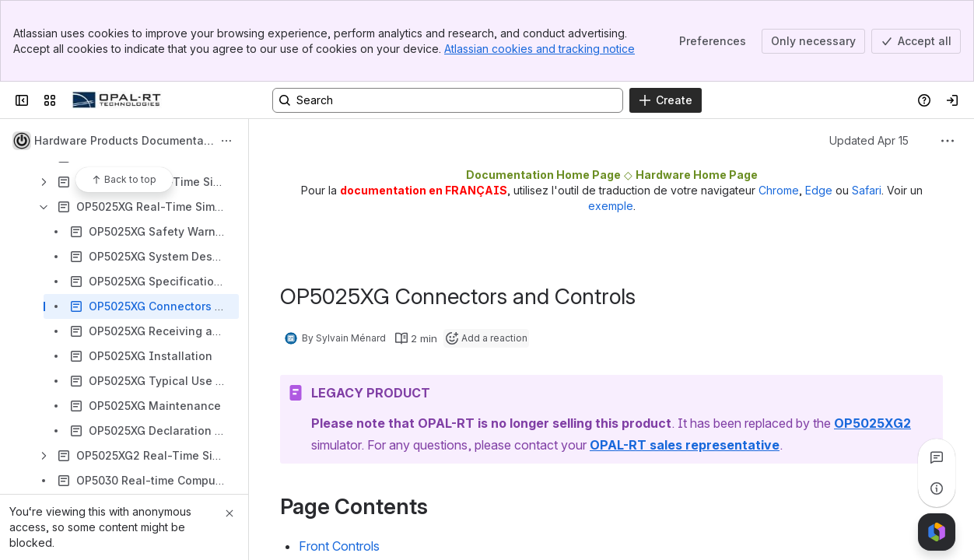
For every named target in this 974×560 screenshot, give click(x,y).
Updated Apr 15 (869, 140)
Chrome (779, 190)
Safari (867, 190)
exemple (611, 206)
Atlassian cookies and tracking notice (540, 49)
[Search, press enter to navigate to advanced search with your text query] (448, 100)
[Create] (666, 100)
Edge (819, 190)
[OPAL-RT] (117, 100)
